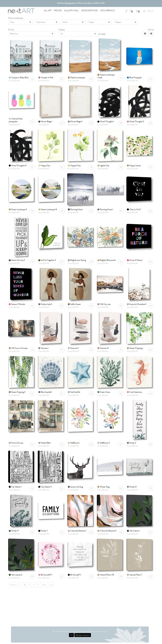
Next (44, 585)
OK (71, 635)
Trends (58, 11)
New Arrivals (107, 11)
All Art (48, 11)
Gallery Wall (71, 11)
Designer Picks (90, 11)
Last (51, 585)
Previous (13, 585)
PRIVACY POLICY (83, 635)
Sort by (11, 30)
